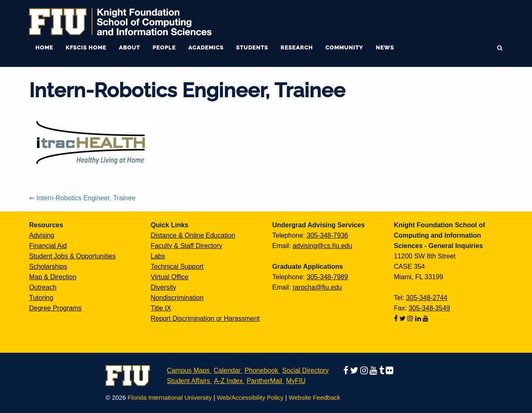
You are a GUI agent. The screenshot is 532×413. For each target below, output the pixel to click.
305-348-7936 (328, 235)
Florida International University (170, 397)
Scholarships (48, 267)
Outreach (43, 287)
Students (252, 48)
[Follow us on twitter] (403, 318)
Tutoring (41, 298)
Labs (158, 256)
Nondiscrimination (177, 298)
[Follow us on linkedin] (419, 318)
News (385, 48)
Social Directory (305, 370)
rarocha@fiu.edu (317, 287)
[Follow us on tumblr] (382, 370)
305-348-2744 (427, 298)
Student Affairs (188, 381)
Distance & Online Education (193, 235)
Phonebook (261, 370)
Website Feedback (315, 397)
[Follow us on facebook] (397, 318)
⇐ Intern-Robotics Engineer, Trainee (82, 198)
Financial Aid (48, 246)
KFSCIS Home (86, 48)
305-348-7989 (328, 277)
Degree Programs (55, 308)
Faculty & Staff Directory (187, 246)
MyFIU (296, 381)
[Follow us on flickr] (389, 370)
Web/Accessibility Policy (250, 397)
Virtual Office (170, 277)
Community (344, 48)
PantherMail (264, 381)
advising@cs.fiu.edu (322, 246)
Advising (42, 235)
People (164, 48)
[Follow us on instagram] (411, 318)
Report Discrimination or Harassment (205, 318)
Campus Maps (188, 370)
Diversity (164, 287)
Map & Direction (53, 277)
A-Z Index (228, 381)
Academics (206, 48)
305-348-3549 (429, 308)
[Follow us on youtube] (426, 318)
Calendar (227, 370)
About (129, 48)
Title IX (161, 308)
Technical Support (177, 267)
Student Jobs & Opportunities (72, 256)
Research (297, 48)
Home (44, 48)
